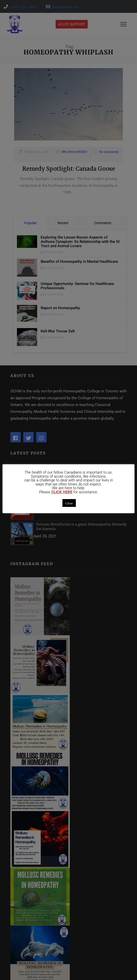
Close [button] (69, 503)
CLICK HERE (62, 492)
